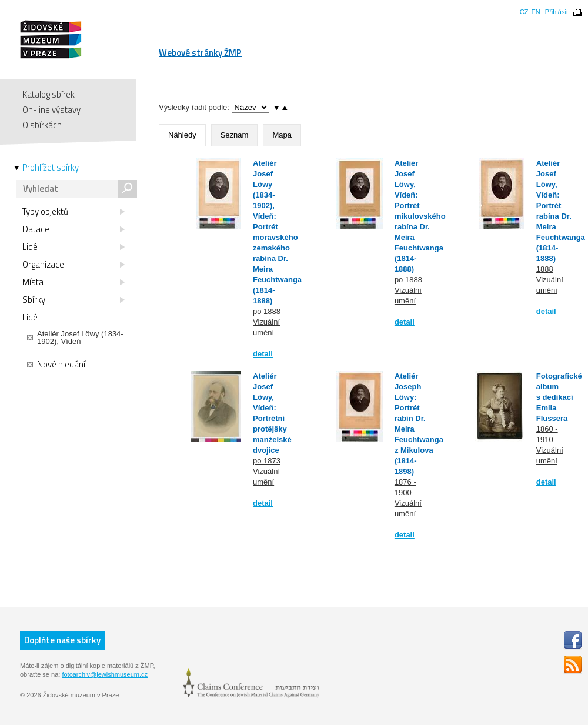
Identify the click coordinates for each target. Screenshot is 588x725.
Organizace (73, 265)
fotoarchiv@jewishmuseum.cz (105, 674)
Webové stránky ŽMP (200, 53)
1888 (545, 269)
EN (535, 12)
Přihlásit (557, 12)
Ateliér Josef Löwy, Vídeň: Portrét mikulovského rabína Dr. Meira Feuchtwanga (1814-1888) (420, 216)
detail (263, 354)
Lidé (73, 247)
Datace (73, 229)
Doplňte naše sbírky (62, 640)
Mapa (282, 135)
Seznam (235, 135)
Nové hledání (56, 365)
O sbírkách (42, 125)
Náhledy (182, 135)
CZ (524, 12)
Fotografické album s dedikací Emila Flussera (559, 397)
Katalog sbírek (49, 94)
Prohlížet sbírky (51, 168)
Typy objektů (73, 212)
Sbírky (73, 300)
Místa (73, 282)
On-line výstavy (51, 110)
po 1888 (267, 311)
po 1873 (267, 461)
